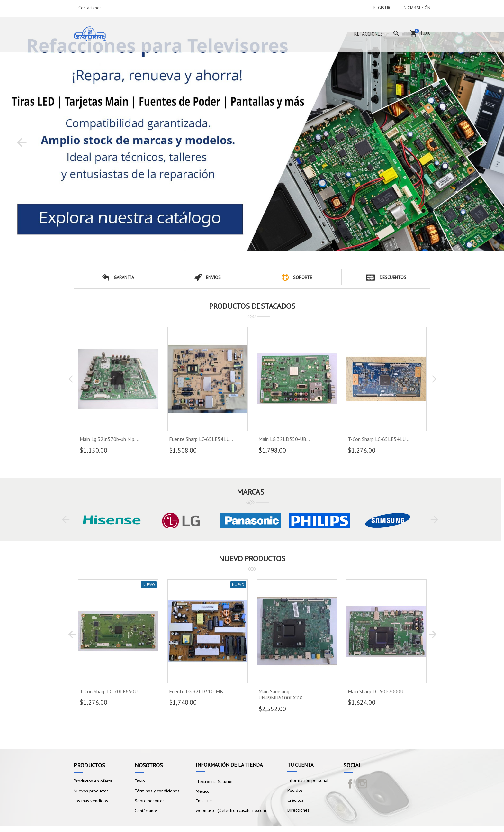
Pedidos (295, 790)
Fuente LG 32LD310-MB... (198, 691)
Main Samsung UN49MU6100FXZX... (282, 695)
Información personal (308, 780)
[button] (22, 142)
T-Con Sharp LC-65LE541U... (378, 439)
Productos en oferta (93, 781)
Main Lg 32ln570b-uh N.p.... (109, 439)
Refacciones (369, 34)
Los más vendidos (91, 801)
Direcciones (298, 810)
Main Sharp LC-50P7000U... (377, 691)
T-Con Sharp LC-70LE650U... (110, 691)
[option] (252, 142)
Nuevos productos (91, 791)
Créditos (295, 800)
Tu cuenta (300, 765)
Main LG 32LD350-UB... (284, 439)
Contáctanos (90, 8)
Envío (140, 781)
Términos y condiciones (157, 791)
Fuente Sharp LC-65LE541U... (201, 439)
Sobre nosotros (150, 801)
